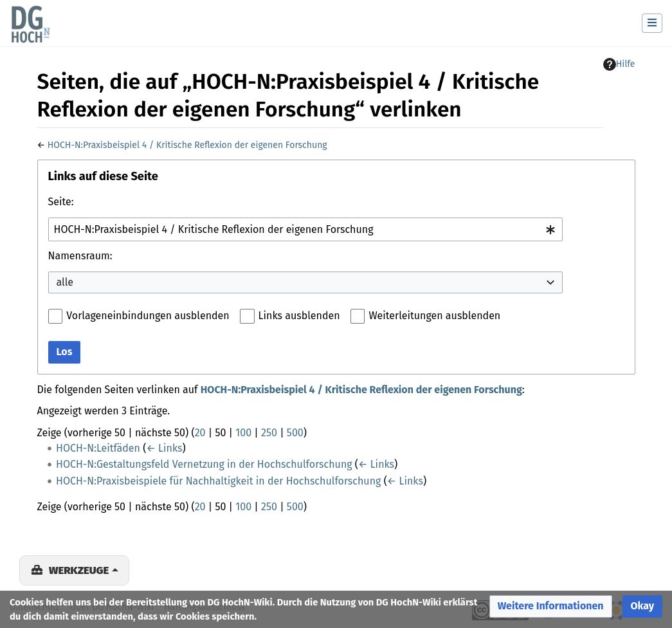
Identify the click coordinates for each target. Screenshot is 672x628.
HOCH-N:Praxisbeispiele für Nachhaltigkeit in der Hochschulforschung (218, 481)
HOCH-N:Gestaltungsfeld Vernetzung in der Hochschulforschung (204, 464)
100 (243, 433)
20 (200, 433)
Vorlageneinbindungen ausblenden (148, 316)
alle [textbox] (65, 282)
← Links (164, 448)
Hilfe (619, 64)
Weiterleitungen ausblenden (434, 316)
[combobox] (305, 229)
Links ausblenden (299, 316)
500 (295, 433)
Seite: (61, 202)
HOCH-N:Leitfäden (98, 448)
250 (269, 433)
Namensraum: (80, 256)
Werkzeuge (79, 570)
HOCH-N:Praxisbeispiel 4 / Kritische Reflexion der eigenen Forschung (187, 145)
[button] (551, 606)
